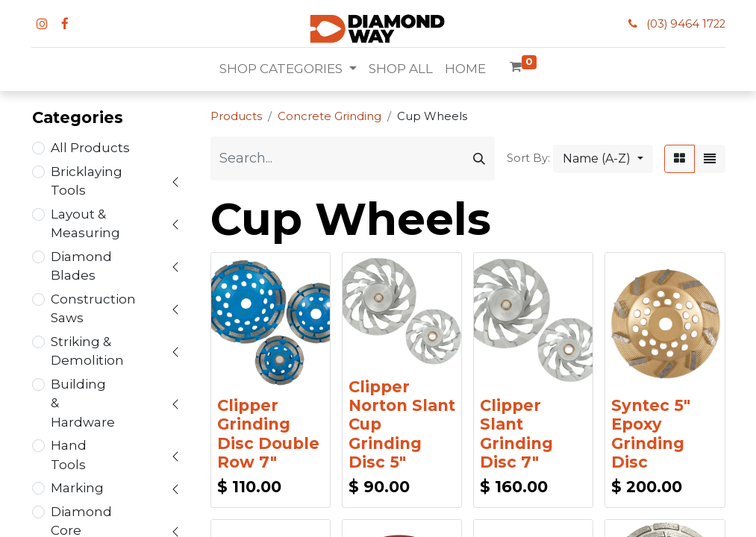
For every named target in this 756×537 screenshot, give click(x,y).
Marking (77, 488)
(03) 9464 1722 (686, 24)
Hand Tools (69, 455)
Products (236, 116)
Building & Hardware (83, 403)
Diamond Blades (81, 266)
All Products (90, 148)
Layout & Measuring (85, 224)
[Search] (479, 158)
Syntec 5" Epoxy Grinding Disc (651, 434)
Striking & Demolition (87, 351)
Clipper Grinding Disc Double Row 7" (268, 434)
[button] (603, 159)
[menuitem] (401, 69)
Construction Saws (93, 309)
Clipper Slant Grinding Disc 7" (516, 434)
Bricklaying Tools (87, 181)
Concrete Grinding (329, 116)
